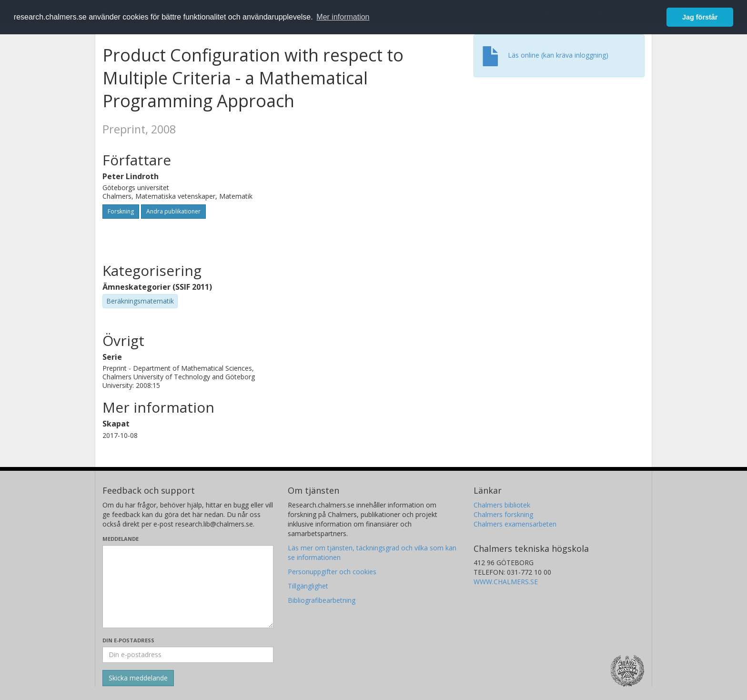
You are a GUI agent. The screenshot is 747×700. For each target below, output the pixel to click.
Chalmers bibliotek (502, 505)
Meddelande (121, 539)
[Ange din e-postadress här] (188, 655)
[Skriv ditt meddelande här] (188, 587)
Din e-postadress (128, 640)
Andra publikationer (173, 211)
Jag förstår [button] (700, 17)
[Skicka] (138, 678)
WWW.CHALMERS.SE (506, 582)
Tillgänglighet (308, 586)
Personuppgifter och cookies (332, 572)
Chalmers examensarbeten (515, 524)
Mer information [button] (343, 17)
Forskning (121, 211)
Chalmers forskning (503, 514)
